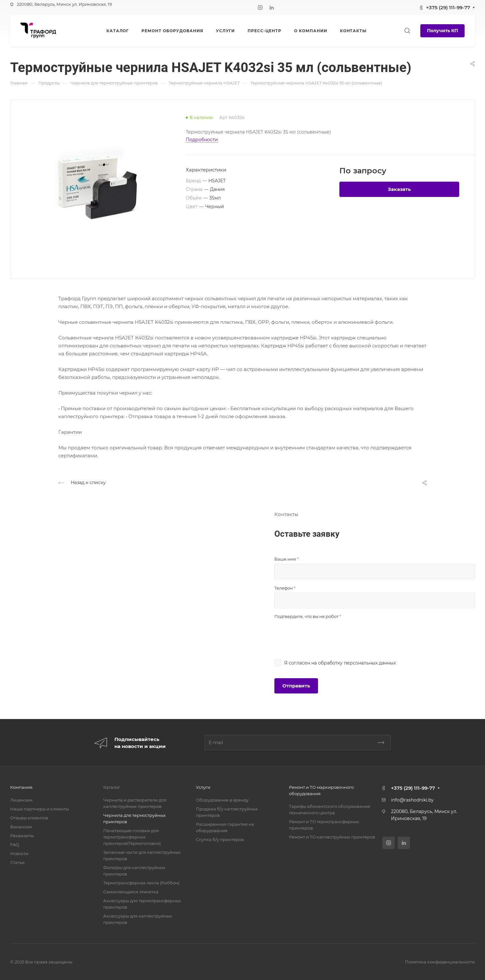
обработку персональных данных (357, 663)
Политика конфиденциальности (440, 962)
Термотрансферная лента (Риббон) (141, 883)
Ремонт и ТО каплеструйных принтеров (332, 837)
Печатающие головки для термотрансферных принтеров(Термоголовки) (132, 837)
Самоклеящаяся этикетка (131, 892)
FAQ (15, 845)
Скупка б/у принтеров (220, 839)
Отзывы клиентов (29, 818)
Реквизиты (22, 836)
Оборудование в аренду (222, 800)
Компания (21, 787)
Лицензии (21, 800)
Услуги (203, 787)
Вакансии (21, 827)
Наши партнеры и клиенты (40, 809)
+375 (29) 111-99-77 (448, 7)
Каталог (112, 787)
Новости (19, 853)
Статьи (17, 862)
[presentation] (323, 634)
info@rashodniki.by (412, 800)
